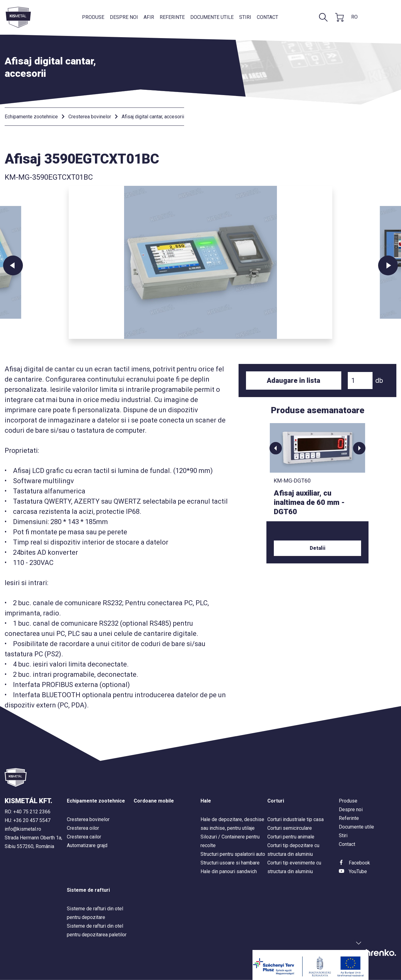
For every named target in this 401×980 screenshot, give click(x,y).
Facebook (359, 863)
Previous (13, 265)
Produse (93, 17)
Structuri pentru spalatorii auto (233, 854)
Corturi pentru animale (291, 837)
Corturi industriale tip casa (295, 819)
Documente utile (212, 17)
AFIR (149, 17)
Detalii (318, 548)
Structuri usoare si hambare (230, 863)
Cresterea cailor (84, 837)
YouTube (358, 871)
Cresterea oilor (83, 828)
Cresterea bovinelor (90, 117)
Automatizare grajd (87, 845)
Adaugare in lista (293, 381)
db (379, 381)
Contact (267, 17)
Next (388, 265)
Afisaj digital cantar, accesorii (153, 117)
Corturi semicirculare (290, 828)
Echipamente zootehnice (31, 117)
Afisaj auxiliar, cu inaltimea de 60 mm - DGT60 (309, 502)
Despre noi (124, 17)
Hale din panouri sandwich (229, 871)
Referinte (172, 17)
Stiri (245, 17)
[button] (276, 448)
